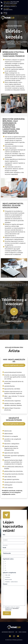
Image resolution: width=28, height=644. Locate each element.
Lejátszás (14, 313)
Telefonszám (7, 553)
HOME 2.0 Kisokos (22, 632)
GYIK (16, 632)
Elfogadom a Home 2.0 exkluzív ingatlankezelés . (12, 608)
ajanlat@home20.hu (8, 10)
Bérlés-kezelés (9, 580)
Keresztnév (5, 545)
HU (4, 14)
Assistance (8, 577)
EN (6, 14)
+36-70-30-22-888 (15, 2)
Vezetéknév (5, 540)
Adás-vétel (8, 575)
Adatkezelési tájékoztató (8, 632)
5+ (6, 570)
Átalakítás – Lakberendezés (11, 582)
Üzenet (5, 584)
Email (4, 548)
